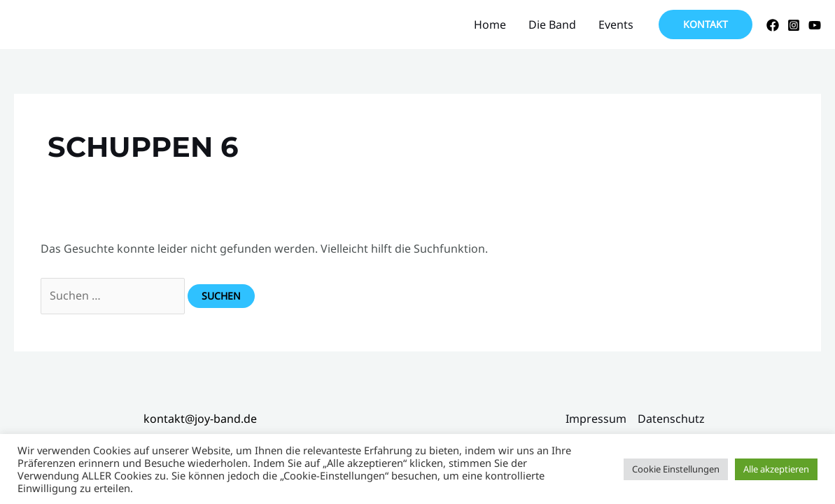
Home (490, 24)
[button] (706, 24)
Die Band (552, 24)
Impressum (596, 419)
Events (616, 24)
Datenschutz (671, 419)
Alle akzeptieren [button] (776, 469)
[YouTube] (815, 25)
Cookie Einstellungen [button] (676, 469)
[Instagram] (794, 25)
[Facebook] (773, 25)
